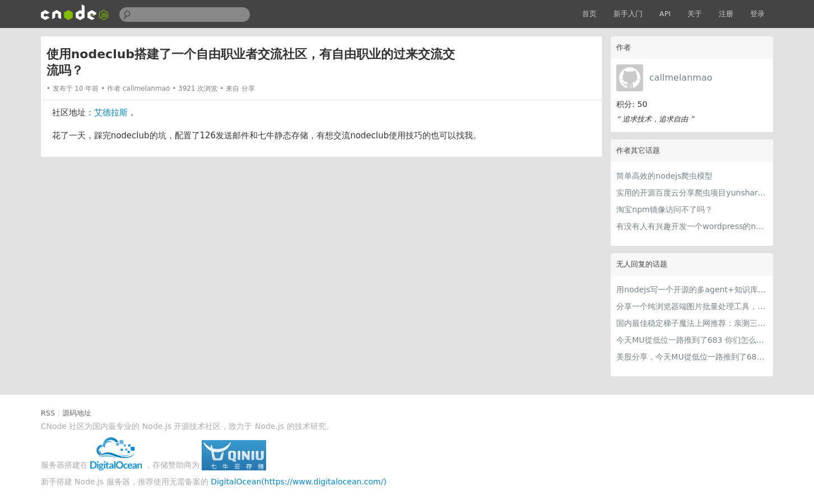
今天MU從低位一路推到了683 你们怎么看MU (692, 340)
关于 (695, 14)
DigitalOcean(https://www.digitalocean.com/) (299, 482)
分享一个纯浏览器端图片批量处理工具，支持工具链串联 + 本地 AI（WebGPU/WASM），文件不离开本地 (692, 306)
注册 (726, 14)
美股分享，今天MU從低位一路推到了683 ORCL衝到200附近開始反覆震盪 (692, 357)
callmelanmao (681, 78)
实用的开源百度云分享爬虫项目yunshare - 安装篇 (692, 193)
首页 (589, 14)
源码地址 (77, 413)
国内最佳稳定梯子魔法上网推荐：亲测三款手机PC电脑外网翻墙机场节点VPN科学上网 (692, 323)
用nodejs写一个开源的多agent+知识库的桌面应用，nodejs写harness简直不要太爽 (692, 290)
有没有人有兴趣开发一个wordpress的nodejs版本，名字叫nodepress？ (692, 226)
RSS (48, 413)
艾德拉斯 (111, 113)
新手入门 (628, 14)
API (665, 14)
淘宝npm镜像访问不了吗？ (664, 209)
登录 (757, 14)
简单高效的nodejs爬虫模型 (664, 176)
